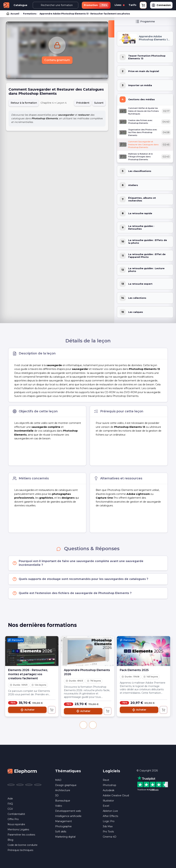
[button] (83, 725)
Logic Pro (109, 821)
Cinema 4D (110, 837)
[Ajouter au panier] (52, 710)
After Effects (110, 816)
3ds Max (108, 826)
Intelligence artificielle (68, 816)
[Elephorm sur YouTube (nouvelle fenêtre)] (29, 785)
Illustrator (108, 801)
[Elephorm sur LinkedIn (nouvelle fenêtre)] (38, 785)
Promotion (96, 5)
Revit (106, 780)
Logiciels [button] (111, 771)
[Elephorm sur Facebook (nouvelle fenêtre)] (11, 785)
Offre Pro (13, 819)
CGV (10, 809)
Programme (145, 21)
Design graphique (66, 785)
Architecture (63, 790)
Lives (120, 5)
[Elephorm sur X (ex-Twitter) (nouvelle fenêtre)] (20, 785)
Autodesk (109, 790)
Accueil (13, 14)
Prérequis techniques (20, 850)
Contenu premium (57, 60)
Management (64, 821)
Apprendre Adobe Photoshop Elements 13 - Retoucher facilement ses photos (85, 14)
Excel (106, 806)
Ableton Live (110, 811)
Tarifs (132, 5)
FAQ (10, 804)
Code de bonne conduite (23, 845)
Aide (10, 799)
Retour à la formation (24, 103)
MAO (58, 780)
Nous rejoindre (16, 824)
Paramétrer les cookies (21, 835)
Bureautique (63, 801)
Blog (10, 840)
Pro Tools (108, 832)
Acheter (27, 710)
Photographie (63, 826)
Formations (30, 14)
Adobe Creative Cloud (116, 795)
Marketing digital (65, 837)
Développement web (68, 811)
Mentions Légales (18, 829)
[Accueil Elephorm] (22, 771)
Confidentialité (16, 814)
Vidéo (59, 806)
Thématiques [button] (68, 771)
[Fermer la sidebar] (111, 29)
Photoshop (109, 785)
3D (57, 795)
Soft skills (61, 832)
